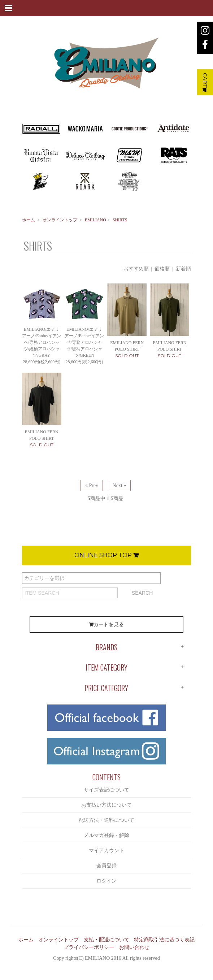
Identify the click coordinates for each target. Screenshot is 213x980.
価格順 (162, 269)
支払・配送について (107, 940)
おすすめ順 (136, 269)
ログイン (107, 881)
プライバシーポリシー (89, 947)
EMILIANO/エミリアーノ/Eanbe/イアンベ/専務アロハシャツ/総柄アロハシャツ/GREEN (84, 342)
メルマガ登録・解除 (107, 835)
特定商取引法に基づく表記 (164, 940)
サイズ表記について (107, 790)
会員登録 (107, 866)
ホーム (29, 220)
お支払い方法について (107, 805)
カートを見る (106, 625)
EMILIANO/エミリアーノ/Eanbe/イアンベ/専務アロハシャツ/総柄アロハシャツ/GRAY (42, 342)
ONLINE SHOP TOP (107, 555)
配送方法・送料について (107, 820)
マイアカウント (107, 851)
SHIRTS (120, 220)
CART (205, 82)
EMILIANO (95, 220)
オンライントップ (60, 220)
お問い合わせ (134, 947)
